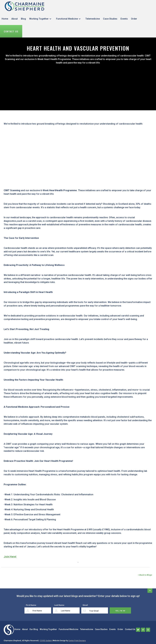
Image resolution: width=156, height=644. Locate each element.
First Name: (31, 605)
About (14, 19)
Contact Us (11, 31)
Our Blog (34, 629)
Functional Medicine (67, 19)
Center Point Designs (77, 641)
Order (134, 19)
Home (5, 19)
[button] (41, 19)
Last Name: (60, 605)
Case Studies (110, 19)
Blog (23, 19)
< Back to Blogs (145, 575)
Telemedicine (93, 19)
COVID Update (46, 641)
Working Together (39, 19)
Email (85, 605)
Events (124, 19)
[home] (24, 6)
